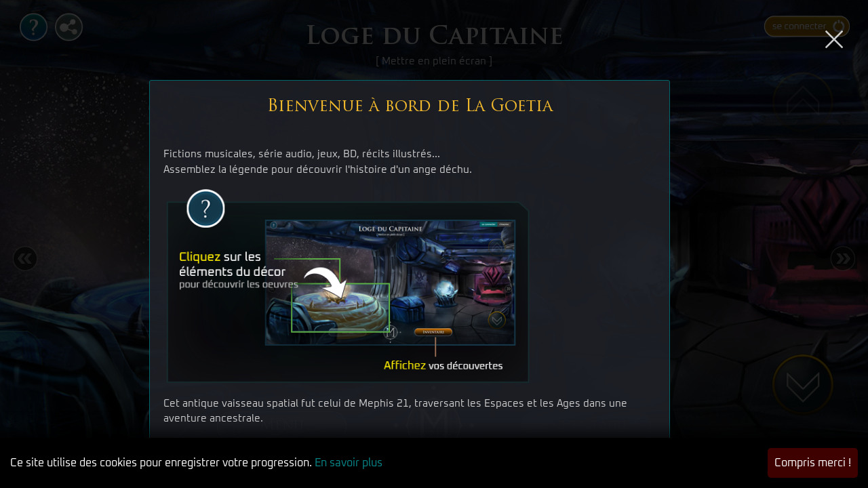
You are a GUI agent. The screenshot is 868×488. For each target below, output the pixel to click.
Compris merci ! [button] (813, 463)
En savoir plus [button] (349, 463)
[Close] (834, 37)
